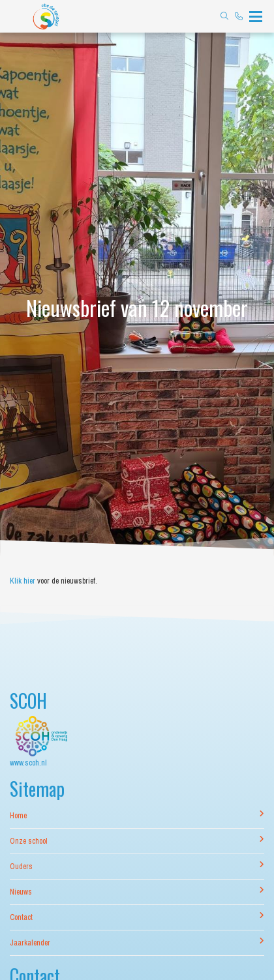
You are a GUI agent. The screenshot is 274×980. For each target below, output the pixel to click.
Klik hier (23, 581)
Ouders (137, 866)
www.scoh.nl (28, 763)
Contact (137, 917)
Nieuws (137, 892)
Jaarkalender (137, 943)
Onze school (137, 841)
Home (137, 815)
